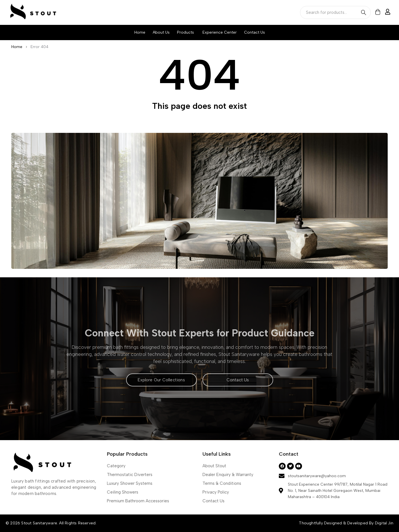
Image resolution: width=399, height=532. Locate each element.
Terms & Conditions (222, 483)
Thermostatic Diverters (130, 475)
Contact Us (213, 501)
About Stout (214, 466)
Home (17, 47)
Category (116, 466)
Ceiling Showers (123, 492)
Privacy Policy (216, 492)
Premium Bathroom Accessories (138, 501)
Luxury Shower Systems (130, 483)
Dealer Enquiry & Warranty (228, 475)
